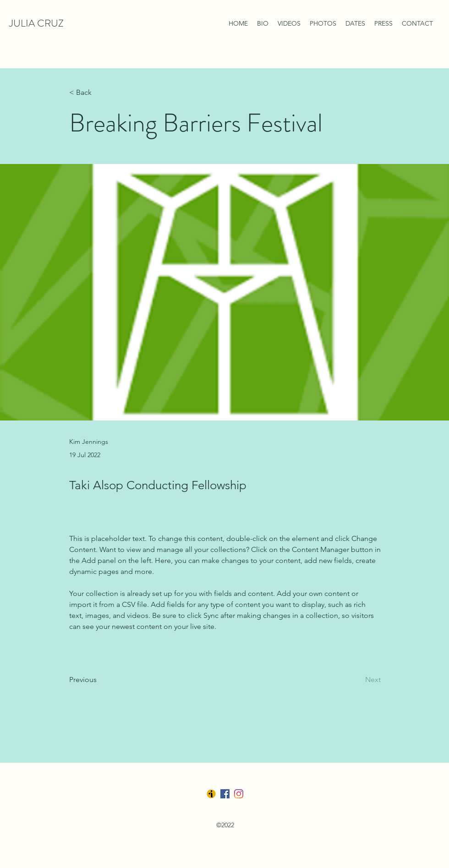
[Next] (358, 680)
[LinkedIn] (239, 794)
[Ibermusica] (211, 794)
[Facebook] (225, 794)
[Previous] (99, 680)
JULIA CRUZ (36, 23)
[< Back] (99, 93)
